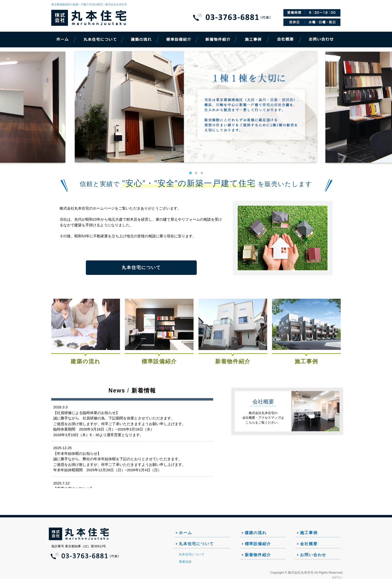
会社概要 (309, 544)
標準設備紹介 (159, 361)
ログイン (337, 577)
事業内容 (185, 562)
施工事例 (306, 361)
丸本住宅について (141, 268)
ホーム (185, 533)
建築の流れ (86, 361)
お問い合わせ (313, 555)
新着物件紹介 (233, 361)
